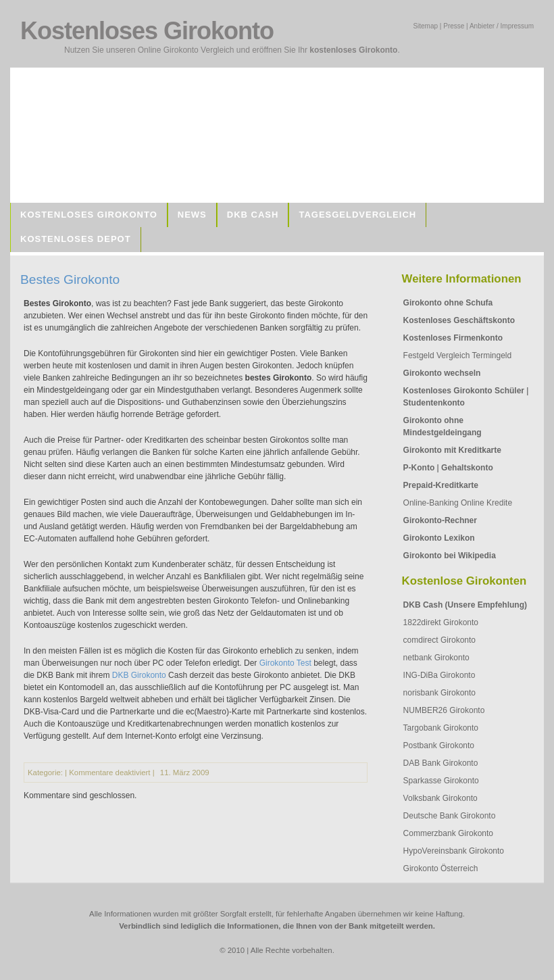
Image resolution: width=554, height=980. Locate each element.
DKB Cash (253, 215)
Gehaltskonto (467, 468)
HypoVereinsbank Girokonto (454, 851)
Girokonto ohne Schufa (448, 303)
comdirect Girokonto (439, 640)
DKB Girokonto (139, 675)
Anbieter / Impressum (502, 26)
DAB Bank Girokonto (441, 763)
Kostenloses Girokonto (89, 215)
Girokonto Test (285, 663)
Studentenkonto (434, 403)
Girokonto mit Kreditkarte (452, 450)
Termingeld (492, 356)
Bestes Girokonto (70, 279)
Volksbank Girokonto (440, 798)
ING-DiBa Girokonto (439, 675)
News (192, 215)
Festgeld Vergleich (437, 356)
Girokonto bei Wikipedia (450, 556)
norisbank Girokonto (439, 693)
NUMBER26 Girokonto (444, 710)
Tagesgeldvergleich (357, 215)
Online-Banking (431, 503)
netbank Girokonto (436, 658)
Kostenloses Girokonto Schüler (464, 391)
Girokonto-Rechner (440, 520)
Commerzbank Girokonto (448, 833)
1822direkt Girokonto (441, 622)
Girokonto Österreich (441, 868)
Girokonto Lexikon (439, 538)
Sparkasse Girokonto (441, 781)
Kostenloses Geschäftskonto (459, 320)
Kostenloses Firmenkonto (453, 338)
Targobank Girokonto (441, 728)
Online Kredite (486, 503)
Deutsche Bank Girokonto (450, 816)
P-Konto (419, 468)
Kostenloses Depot (76, 239)
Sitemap (425, 26)
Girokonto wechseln (442, 373)
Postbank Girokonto (439, 745)
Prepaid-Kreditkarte (441, 485)
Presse (454, 26)
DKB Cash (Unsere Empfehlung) (465, 605)
